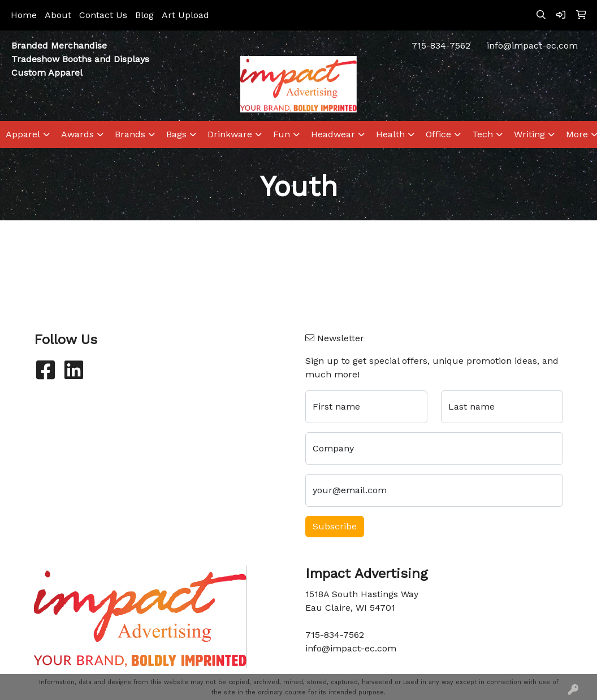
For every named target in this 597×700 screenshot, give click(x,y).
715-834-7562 (441, 45)
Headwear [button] (333, 134)
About (58, 15)
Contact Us (103, 15)
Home (24, 15)
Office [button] (438, 134)
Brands (130, 134)
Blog (144, 15)
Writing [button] (529, 134)
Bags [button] (176, 134)
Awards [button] (77, 134)
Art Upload (185, 15)
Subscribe (335, 526)
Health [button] (390, 134)
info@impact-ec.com (532, 45)
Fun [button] (282, 134)
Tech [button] (483, 134)
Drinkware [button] (230, 134)
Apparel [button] (23, 134)
